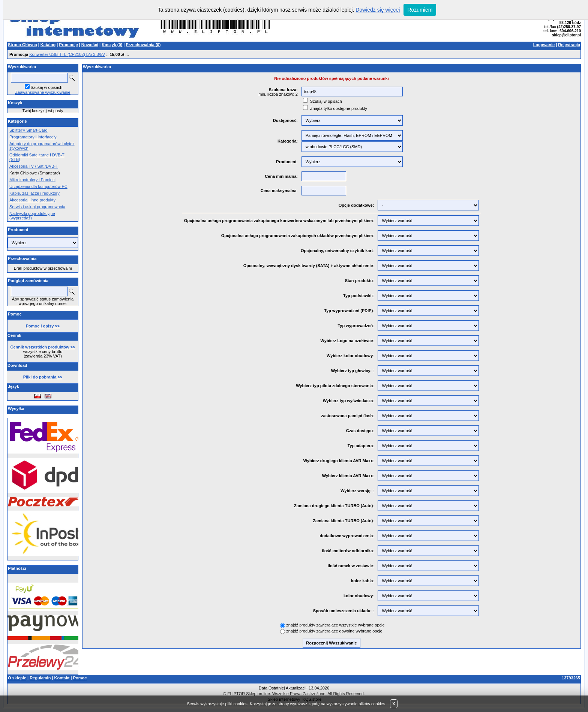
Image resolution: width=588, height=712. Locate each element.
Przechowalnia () (143, 45)
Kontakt (62, 678)
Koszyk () (112, 45)
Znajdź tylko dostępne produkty (339, 108)
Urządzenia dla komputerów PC (38, 186)
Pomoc (80, 678)
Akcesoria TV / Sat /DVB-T (34, 166)
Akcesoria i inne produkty (32, 200)
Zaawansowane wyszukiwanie (43, 92)
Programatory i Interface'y (33, 137)
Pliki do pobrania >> (43, 377)
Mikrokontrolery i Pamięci (32, 180)
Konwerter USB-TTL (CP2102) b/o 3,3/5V (67, 54)
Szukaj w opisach (47, 87)
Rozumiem (420, 10)
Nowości (90, 45)
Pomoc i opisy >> (43, 326)
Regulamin (40, 678)
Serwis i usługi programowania (37, 207)
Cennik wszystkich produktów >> (43, 347)
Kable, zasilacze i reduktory (34, 193)
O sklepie (17, 678)
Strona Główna (22, 45)
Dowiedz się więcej (378, 10)
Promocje (68, 45)
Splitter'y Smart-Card (28, 130)
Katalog (48, 45)
